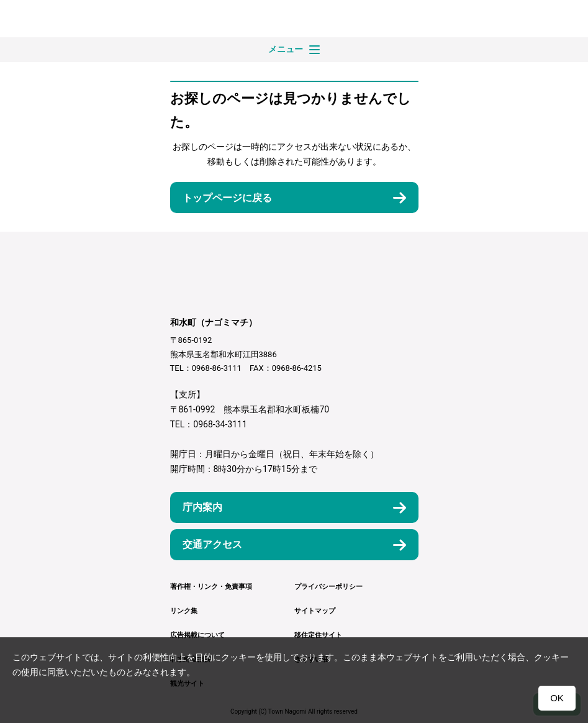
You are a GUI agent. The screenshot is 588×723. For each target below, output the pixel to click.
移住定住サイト (318, 635)
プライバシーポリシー (328, 587)
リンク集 (184, 611)
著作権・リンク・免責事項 (211, 587)
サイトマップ (315, 611)
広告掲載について (197, 635)
